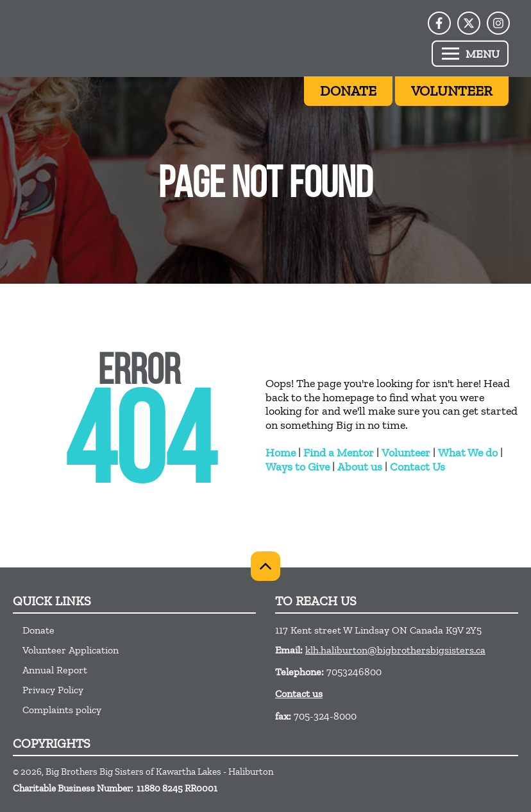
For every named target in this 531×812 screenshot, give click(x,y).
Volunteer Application (71, 650)
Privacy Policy (53, 690)
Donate (38, 630)
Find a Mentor (339, 453)
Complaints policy (62, 710)
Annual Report (55, 670)
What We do (468, 453)
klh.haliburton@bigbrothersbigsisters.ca (395, 650)
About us (360, 467)
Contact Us (417, 467)
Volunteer (406, 453)
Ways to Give (298, 467)
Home (281, 453)
